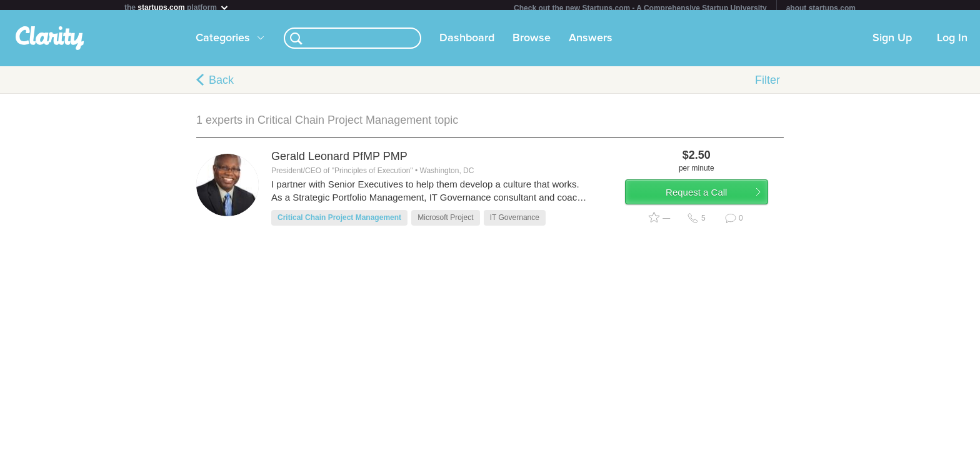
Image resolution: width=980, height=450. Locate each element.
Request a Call (710, 202)
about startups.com (821, 8)
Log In (952, 43)
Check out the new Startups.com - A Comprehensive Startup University (640, 8)
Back (221, 85)
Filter (767, 85)
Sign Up (892, 43)
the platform (177, 7)
